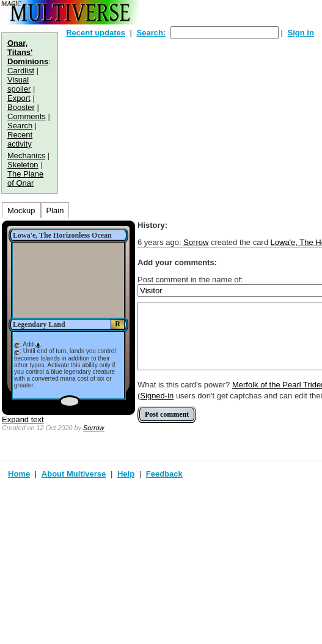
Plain (55, 210)
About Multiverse (74, 474)
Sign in (301, 33)
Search (20, 126)
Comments (27, 116)
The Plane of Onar (25, 178)
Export (19, 98)
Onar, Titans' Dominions (28, 52)
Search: (152, 33)
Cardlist (21, 71)
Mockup (21, 210)
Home (19, 474)
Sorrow (93, 428)
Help (126, 474)
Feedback (164, 474)
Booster (21, 107)
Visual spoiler (19, 84)
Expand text (23, 419)
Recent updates (96, 33)
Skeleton (23, 165)
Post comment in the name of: (190, 280)
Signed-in (157, 396)
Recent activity (20, 139)
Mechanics (26, 156)
